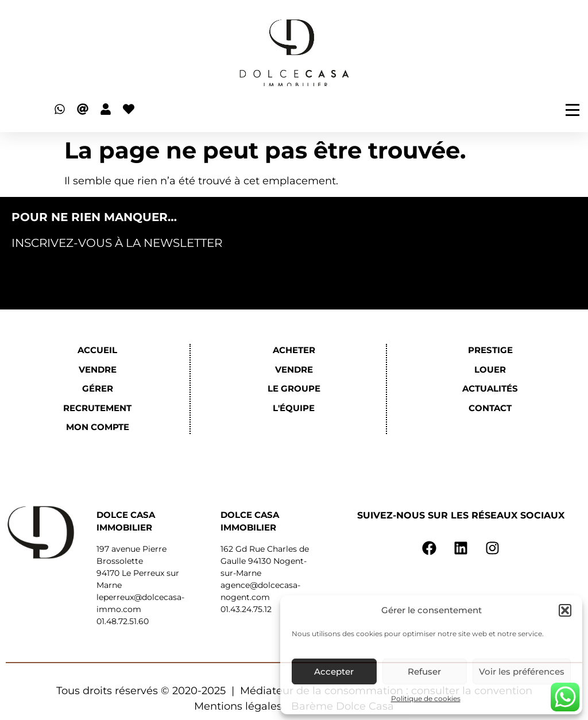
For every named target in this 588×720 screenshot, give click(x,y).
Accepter (334, 671)
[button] (565, 610)
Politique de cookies (426, 698)
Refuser (424, 671)
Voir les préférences (522, 671)
